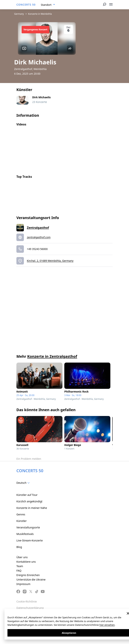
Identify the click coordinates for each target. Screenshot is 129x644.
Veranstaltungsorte (28, 527)
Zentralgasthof (38, 228)
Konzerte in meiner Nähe (32, 508)
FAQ (19, 571)
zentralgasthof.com (39, 237)
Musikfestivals (25, 534)
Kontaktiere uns (26, 562)
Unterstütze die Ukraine (31, 580)
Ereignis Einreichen (28, 575)
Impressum (23, 584)
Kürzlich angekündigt (29, 501)
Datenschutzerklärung (30, 608)
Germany (19, 14)
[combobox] (48, 5)
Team (20, 566)
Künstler (22, 521)
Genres (21, 514)
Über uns (22, 557)
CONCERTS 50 (26, 5)
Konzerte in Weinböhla (40, 14)
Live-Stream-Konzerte (30, 540)
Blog (19, 547)
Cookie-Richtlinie (27, 601)
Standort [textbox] (46, 5)
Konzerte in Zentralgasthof (52, 356)
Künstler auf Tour (27, 495)
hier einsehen (107, 625)
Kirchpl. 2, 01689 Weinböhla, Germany (50, 261)
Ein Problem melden (29, 459)
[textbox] (24, 483)
